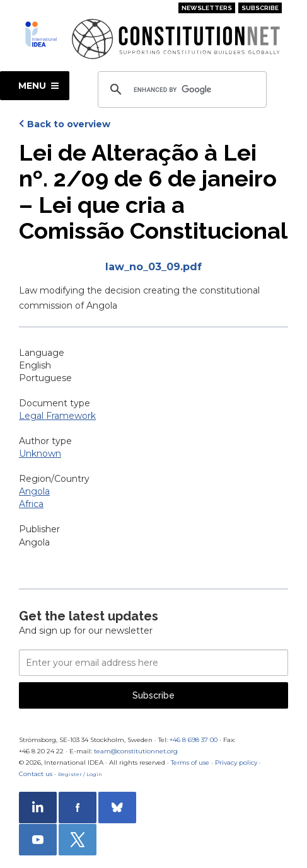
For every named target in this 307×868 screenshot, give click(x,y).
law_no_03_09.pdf (153, 267)
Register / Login (80, 774)
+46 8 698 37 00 (194, 740)
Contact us (36, 774)
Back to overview (69, 124)
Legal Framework (57, 416)
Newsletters (207, 8)
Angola (34, 491)
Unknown (40, 454)
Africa (31, 504)
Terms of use (190, 762)
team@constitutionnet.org (136, 751)
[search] (180, 89)
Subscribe (260, 8)
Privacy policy (236, 762)
